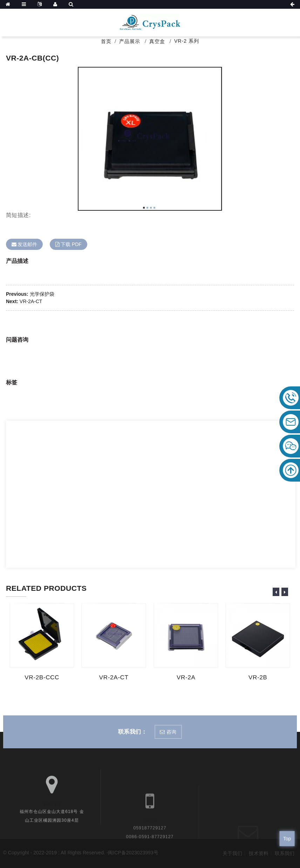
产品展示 (130, 41)
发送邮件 (27, 244)
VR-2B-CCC (43, 678)
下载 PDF (71, 244)
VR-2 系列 (187, 41)
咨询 (172, 732)
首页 (106, 41)
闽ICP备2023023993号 (133, 853)
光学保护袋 (42, 294)
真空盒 (157, 41)
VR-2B (258, 677)
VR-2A (186, 677)
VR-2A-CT (31, 301)
